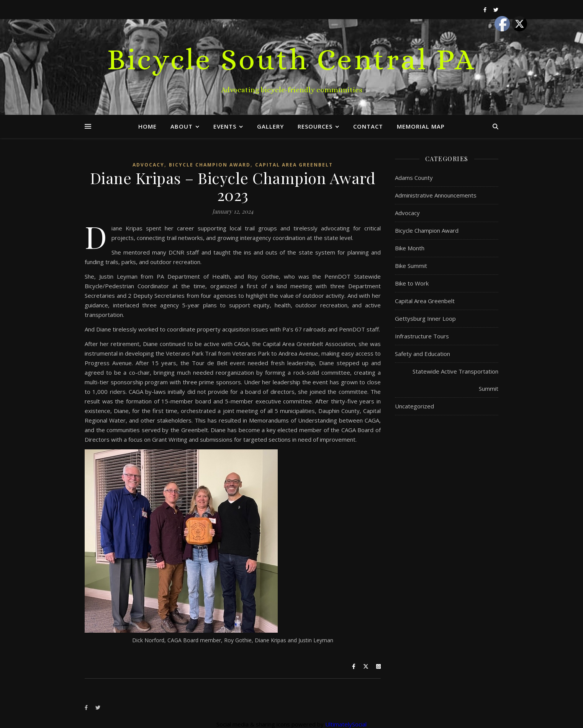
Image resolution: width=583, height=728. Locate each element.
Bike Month (410, 248)
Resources (315, 126)
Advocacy (148, 165)
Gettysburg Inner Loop (425, 318)
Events (225, 126)
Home (147, 126)
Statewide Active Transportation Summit (455, 380)
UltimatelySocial (346, 724)
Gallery (270, 126)
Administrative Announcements (436, 195)
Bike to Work (412, 283)
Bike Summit (411, 266)
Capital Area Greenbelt (294, 165)
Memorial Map (421, 126)
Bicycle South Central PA (292, 59)
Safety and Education (423, 354)
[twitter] (496, 10)
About (182, 126)
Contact (368, 126)
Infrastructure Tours (422, 336)
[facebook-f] (486, 10)
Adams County (414, 178)
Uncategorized (414, 406)
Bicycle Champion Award (210, 165)
